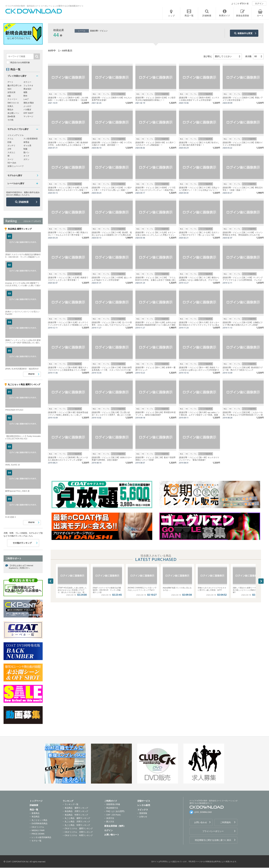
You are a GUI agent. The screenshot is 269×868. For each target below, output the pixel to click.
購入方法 (110, 822)
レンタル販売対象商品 (41, 837)
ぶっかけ (27, 106)
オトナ (26, 156)
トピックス (143, 810)
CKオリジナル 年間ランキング (79, 835)
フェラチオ (28, 86)
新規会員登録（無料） (115, 826)
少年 (9, 149)
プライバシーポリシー (213, 831)
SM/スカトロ (13, 103)
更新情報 (143, 813)
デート (10, 82)
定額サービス (144, 801)
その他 (10, 120)
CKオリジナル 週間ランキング (79, 828)
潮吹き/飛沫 (29, 103)
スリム (10, 139)
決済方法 (110, 818)
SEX (9, 89)
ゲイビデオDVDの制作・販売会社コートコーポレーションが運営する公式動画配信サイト (45, 6)
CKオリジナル (38, 827)
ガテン (26, 159)
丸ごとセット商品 (39, 820)
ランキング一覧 (72, 804)
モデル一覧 (37, 841)
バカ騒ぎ (27, 109)
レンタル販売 (144, 805)
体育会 (26, 142)
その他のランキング (22, 543)
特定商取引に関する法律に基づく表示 (213, 840)
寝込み (10, 109)
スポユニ (11, 152)
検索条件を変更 (245, 33)
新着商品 (36, 813)
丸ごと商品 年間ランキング (77, 825)
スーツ (10, 159)
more (31, 374)
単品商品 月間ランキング (76, 811)
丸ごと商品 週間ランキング (77, 818)
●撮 (9, 96)
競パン (26, 152)
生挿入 (10, 106)
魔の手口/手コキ (15, 86)
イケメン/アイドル (16, 135)
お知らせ (143, 817)
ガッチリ (11, 145)
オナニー (27, 82)
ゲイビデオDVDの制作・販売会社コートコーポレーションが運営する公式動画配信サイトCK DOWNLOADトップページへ (34, 11)
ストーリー (12, 99)
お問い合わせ (201, 822)
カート (260, 16)
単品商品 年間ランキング (76, 815)
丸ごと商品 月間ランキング (77, 822)
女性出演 (11, 92)
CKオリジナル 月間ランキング (79, 832)
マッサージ (28, 116)
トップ (171, 16)
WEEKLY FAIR (38, 830)
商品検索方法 (112, 808)
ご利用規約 (225, 822)
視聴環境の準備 (113, 804)
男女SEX (27, 89)
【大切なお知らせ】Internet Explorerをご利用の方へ (21, 567)
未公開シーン (13, 113)
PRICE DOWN (38, 834)
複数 (25, 92)
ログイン (259, 4)
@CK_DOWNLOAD (203, 812)
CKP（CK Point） (114, 815)
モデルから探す (15, 175)
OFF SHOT (28, 113)
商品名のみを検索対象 (20, 62)
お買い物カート (112, 835)
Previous (51, 581)
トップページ (36, 801)
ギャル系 (27, 145)
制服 (25, 149)
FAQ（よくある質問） (116, 811)
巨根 (9, 142)
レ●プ (26, 99)
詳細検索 (24, 202)
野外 (25, 96)
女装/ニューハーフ (16, 166)
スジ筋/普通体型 (31, 139)
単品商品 (36, 817)
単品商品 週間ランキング (76, 808)
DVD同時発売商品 (40, 823)
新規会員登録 (243, 16)
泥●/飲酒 (11, 116)
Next (261, 581)
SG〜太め (12, 163)
